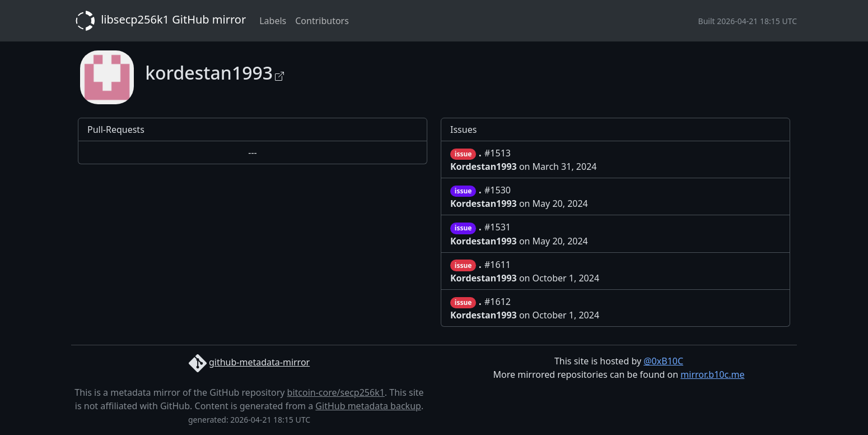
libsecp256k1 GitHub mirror (158, 21)
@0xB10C (663, 361)
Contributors (322, 21)
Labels (273, 21)
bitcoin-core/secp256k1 (336, 392)
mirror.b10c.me (712, 374)
